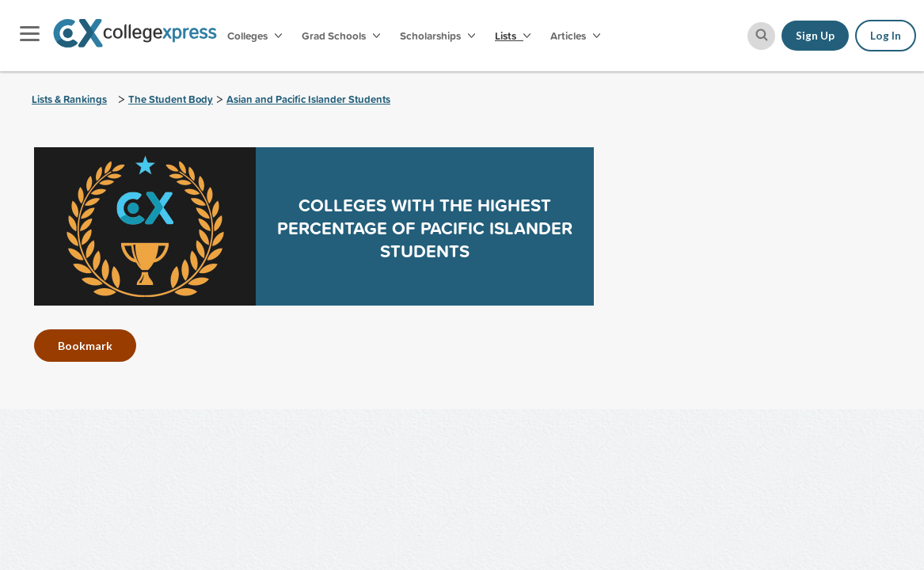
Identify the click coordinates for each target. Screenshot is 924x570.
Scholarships (437, 36)
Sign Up (815, 36)
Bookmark (85, 346)
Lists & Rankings (69, 99)
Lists (513, 36)
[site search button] (761, 36)
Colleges (255, 36)
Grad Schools (341, 36)
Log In (886, 36)
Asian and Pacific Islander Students (308, 99)
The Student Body (171, 99)
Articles (575, 36)
